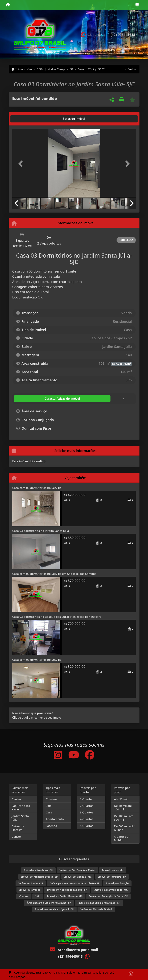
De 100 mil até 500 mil (124, 818)
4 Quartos (87, 819)
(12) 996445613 (123, 35)
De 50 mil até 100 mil (123, 807)
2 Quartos (87, 806)
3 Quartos (87, 812)
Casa (81, 69)
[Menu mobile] (8, 5)
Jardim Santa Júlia (20, 818)
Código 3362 (96, 69)
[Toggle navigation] (137, 5)
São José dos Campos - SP (56, 69)
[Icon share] (58, 755)
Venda (31, 69)
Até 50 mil (121, 799)
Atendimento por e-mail (74, 950)
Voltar (131, 69)
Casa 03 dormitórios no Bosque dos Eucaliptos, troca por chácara (57, 617)
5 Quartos (87, 826)
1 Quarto (86, 799)
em (38, 870)
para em (74, 883)
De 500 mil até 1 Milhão (125, 828)
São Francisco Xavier (21, 807)
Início (17, 69)
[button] (22, 164)
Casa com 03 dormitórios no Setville (37, 488)
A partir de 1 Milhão (122, 838)
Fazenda (51, 826)
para (113, 870)
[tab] (24, 119)
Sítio (49, 806)
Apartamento (55, 819)
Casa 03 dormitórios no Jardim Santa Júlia (41, 531)
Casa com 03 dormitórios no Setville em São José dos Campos (54, 574)
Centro (16, 799)
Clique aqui (20, 717)
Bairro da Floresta (18, 828)
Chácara (51, 799)
